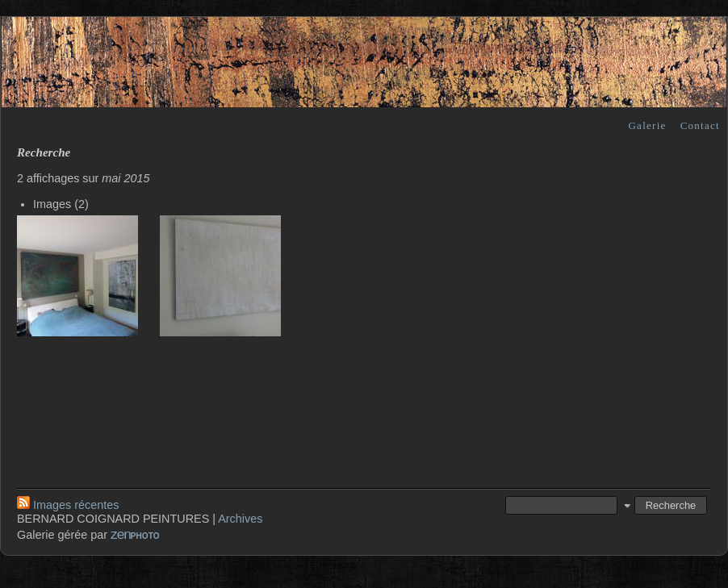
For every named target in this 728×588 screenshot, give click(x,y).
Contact (700, 125)
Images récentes (68, 505)
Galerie (647, 125)
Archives (240, 519)
